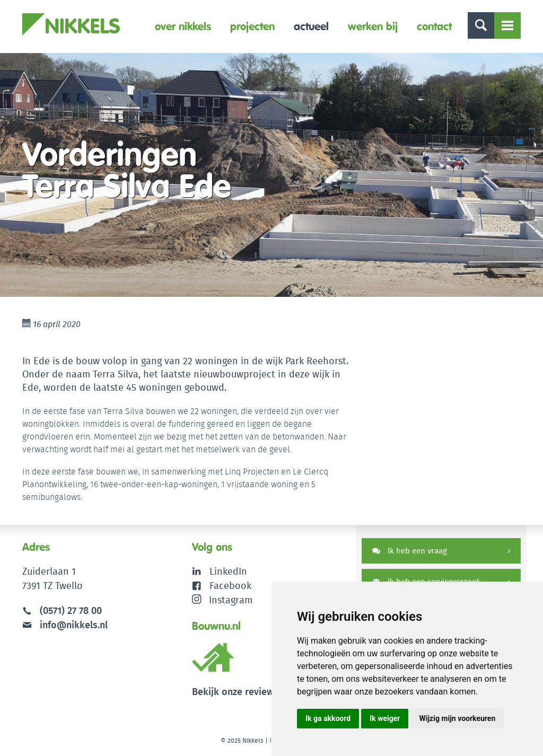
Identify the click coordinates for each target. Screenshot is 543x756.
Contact (434, 26)
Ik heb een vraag (410, 551)
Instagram (222, 600)
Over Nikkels (183, 26)
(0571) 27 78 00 (71, 610)
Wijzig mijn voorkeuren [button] (457, 718)
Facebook (230, 586)
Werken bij (373, 26)
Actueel (311, 26)
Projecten (252, 26)
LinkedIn (228, 571)
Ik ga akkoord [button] (328, 718)
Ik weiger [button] (385, 718)
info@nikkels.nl (65, 625)
